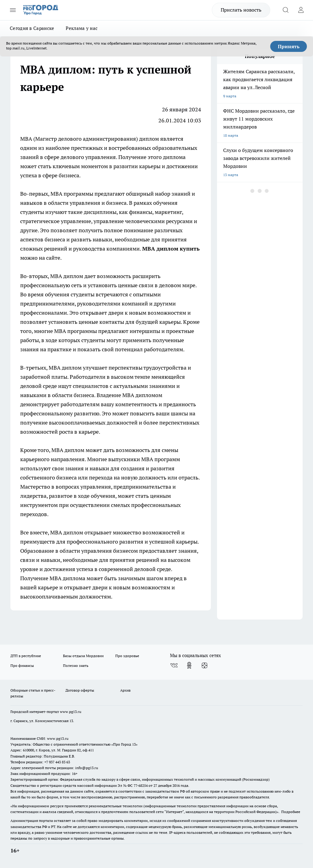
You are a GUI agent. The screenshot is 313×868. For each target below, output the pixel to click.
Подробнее (291, 812)
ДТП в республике (26, 656)
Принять (289, 46)
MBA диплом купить (171, 249)
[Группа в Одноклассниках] (189, 665)
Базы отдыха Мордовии (83, 656)
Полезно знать (76, 665)
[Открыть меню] (13, 10)
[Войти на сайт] (301, 10)
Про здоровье (127, 656)
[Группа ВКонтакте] (174, 665)
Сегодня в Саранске (32, 28)
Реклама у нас (82, 28)
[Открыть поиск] (285, 10)
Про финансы (22, 665)
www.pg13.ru (71, 712)
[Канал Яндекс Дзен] (204, 665)
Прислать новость (241, 10)
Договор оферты (80, 690)
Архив (125, 690)
